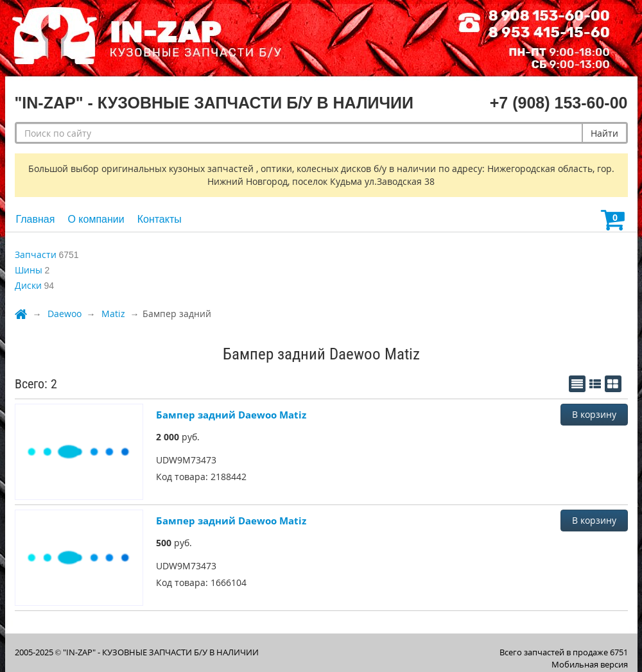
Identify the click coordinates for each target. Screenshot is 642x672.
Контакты (160, 219)
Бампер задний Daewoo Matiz (231, 415)
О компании (96, 219)
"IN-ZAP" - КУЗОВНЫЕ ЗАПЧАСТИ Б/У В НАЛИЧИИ (161, 652)
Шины (29, 270)
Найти (604, 133)
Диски (28, 285)
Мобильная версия (590, 664)
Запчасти (36, 254)
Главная (36, 219)
